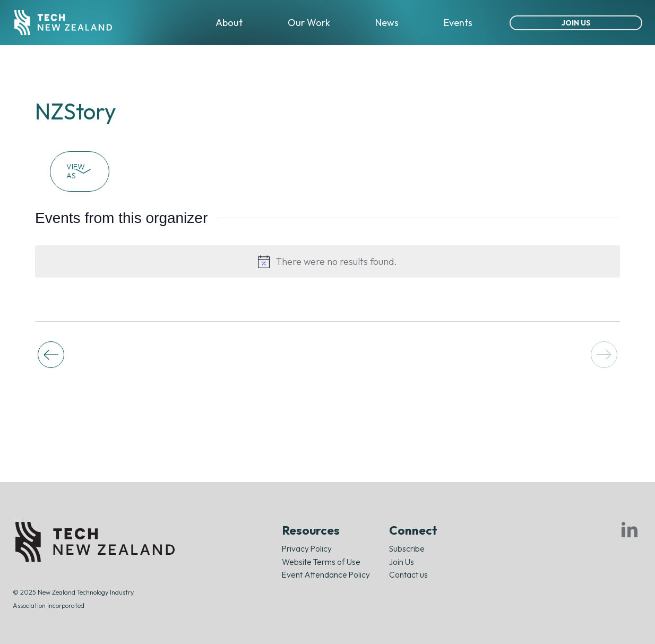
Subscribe (407, 548)
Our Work (309, 23)
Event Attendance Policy (326, 574)
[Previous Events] (51, 355)
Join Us (576, 23)
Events (458, 23)
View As (80, 171)
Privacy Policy (307, 548)
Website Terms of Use (321, 562)
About (229, 23)
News (387, 23)
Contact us (408, 574)
